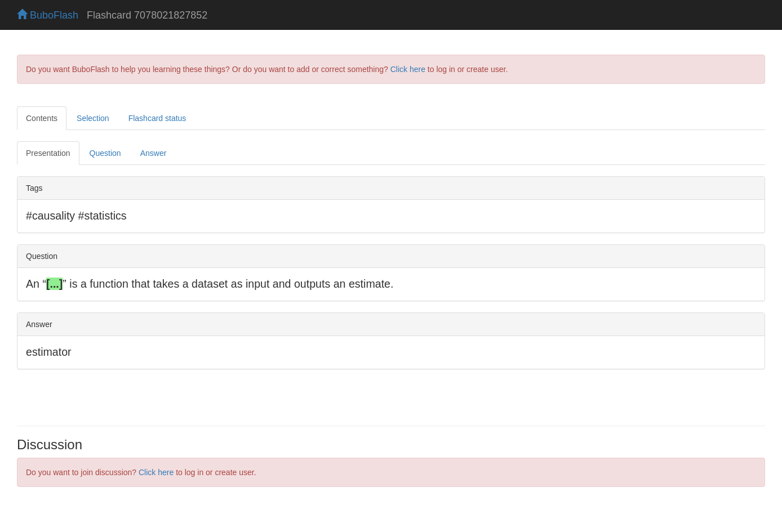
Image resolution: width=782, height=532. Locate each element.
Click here (408, 69)
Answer (154, 153)
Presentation (48, 153)
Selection (93, 118)
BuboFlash (48, 15)
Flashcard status (157, 118)
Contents (42, 118)
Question (105, 153)
